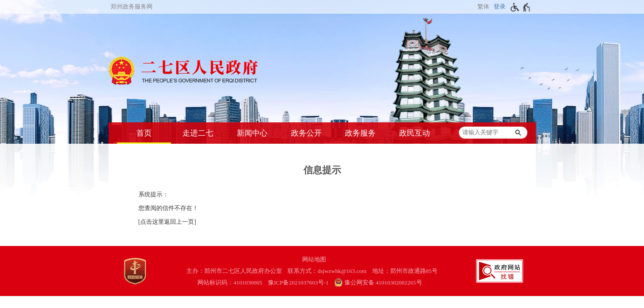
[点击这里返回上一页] (167, 222)
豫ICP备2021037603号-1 (298, 283)
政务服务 (360, 133)
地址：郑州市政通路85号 (405, 271)
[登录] (498, 7)
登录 (500, 7)
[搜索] (518, 133)
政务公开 (306, 133)
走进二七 (198, 133)
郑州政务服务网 (132, 7)
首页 (144, 133)
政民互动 (415, 133)
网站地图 (314, 259)
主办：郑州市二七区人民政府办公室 (234, 271)
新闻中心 (252, 133)
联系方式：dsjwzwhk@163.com (327, 271)
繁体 (483, 7)
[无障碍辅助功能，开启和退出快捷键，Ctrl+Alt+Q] (521, 7)
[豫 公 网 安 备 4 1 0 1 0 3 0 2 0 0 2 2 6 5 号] (382, 283)
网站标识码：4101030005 (230, 283)
